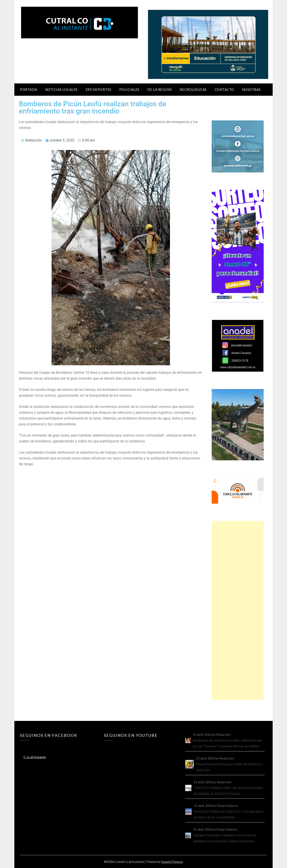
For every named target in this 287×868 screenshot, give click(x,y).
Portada (29, 89)
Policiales (129, 89)
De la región (160, 89)
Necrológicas (193, 89)
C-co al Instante (35, 757)
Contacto (224, 89)
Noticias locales (61, 89)
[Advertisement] (238, 610)
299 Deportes (98, 89)
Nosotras (251, 89)
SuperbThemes (172, 862)
